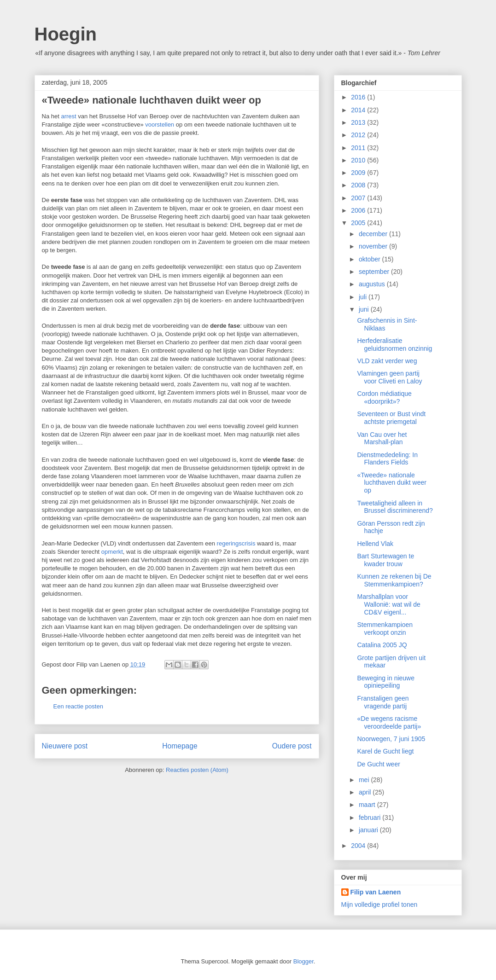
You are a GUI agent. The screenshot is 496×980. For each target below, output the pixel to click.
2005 (359, 223)
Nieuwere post (65, 746)
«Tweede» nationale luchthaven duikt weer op (391, 483)
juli (364, 297)
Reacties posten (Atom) (197, 770)
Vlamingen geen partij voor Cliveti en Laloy (389, 377)
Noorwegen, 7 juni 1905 (391, 739)
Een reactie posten (78, 706)
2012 (359, 135)
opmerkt (112, 552)
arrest (68, 116)
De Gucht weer (378, 764)
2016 (359, 97)
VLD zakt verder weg (387, 361)
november (374, 246)
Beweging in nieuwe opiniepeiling (386, 682)
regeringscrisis (236, 543)
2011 (359, 148)
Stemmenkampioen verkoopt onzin (385, 629)
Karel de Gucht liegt (385, 751)
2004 (359, 846)
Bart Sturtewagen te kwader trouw (385, 560)
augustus (373, 284)
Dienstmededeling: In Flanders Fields (387, 459)
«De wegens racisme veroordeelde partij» (389, 722)
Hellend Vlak (375, 544)
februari (371, 818)
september (375, 272)
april (366, 792)
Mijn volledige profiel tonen (379, 905)
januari (369, 830)
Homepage (180, 746)
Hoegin (66, 34)
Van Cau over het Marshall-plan (382, 438)
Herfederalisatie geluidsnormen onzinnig (394, 345)
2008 (359, 185)
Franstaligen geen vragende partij (383, 702)
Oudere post (292, 746)
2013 (359, 122)
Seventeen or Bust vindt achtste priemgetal (391, 418)
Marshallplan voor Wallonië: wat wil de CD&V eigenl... (388, 604)
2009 (359, 173)
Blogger (303, 961)
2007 (359, 198)
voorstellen (160, 125)
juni (365, 309)
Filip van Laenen (376, 892)
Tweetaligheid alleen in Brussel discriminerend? (395, 507)
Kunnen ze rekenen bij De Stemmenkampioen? (394, 580)
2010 (359, 160)
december (374, 234)
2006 (359, 210)
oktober (371, 259)
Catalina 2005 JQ (382, 645)
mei (365, 780)
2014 (359, 110)
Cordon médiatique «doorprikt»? (384, 397)
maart (368, 805)
